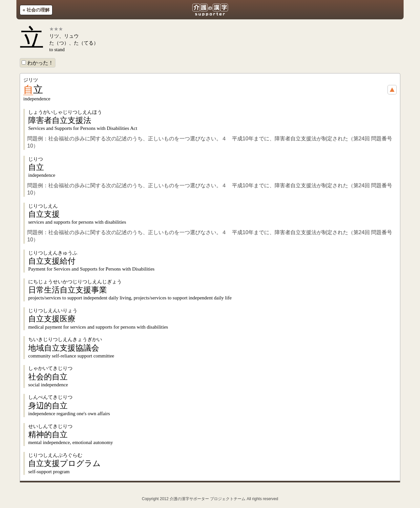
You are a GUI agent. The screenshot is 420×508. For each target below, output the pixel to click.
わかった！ (38, 63)
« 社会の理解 (36, 10)
